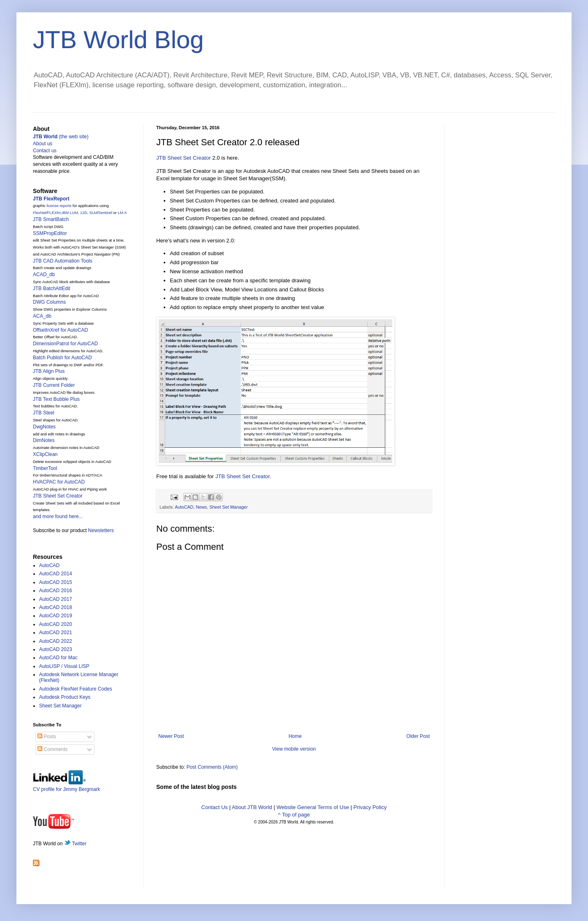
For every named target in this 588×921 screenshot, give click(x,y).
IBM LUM (70, 213)
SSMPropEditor (50, 233)
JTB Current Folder (54, 385)
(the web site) (61, 137)
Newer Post (171, 736)
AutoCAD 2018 (56, 607)
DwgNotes (44, 427)
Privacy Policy (370, 807)
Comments (52, 749)
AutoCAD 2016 (56, 591)
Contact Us (215, 807)
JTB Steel (44, 413)
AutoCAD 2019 (56, 616)
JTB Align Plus (49, 371)
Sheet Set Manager (228, 507)
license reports (59, 206)
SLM (93, 213)
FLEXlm (54, 213)
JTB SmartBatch (51, 219)
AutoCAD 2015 (56, 582)
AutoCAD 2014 (56, 574)
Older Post (418, 736)
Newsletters (101, 530)
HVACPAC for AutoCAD (59, 482)
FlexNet (39, 213)
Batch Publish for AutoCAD (62, 358)
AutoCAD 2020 (56, 624)
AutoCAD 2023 (56, 649)
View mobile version (294, 749)
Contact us (45, 151)
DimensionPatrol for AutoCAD (65, 344)
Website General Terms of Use (313, 807)
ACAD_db (44, 274)
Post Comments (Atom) (212, 767)
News (201, 507)
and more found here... (58, 516)
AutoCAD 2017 (56, 599)
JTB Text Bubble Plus (56, 399)
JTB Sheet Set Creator (184, 158)
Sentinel (105, 213)
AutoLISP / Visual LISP (64, 666)
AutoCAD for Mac (58, 658)
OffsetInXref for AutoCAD (60, 330)
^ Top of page (294, 815)
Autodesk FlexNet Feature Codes (75, 689)
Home (295, 736)
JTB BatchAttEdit (52, 288)
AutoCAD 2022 (56, 641)
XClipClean (45, 454)
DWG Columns (49, 302)
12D (84, 213)
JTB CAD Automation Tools (63, 261)
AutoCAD (184, 507)
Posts (47, 737)
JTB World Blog (118, 40)
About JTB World (252, 807)
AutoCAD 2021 (56, 633)
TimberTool (45, 468)
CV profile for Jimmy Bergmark (66, 786)
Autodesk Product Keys (65, 697)
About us (43, 144)
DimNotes (44, 440)
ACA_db (42, 316)
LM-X (122, 213)
